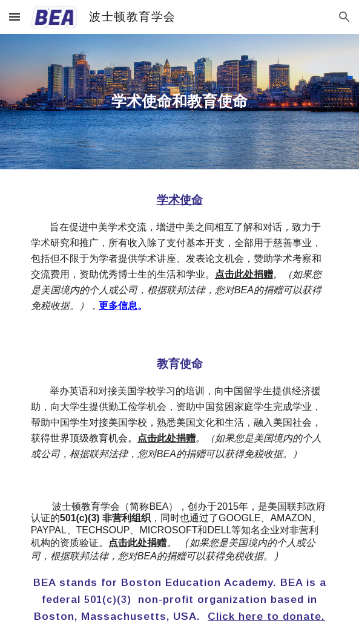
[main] (179, 102)
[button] (15, 17)
